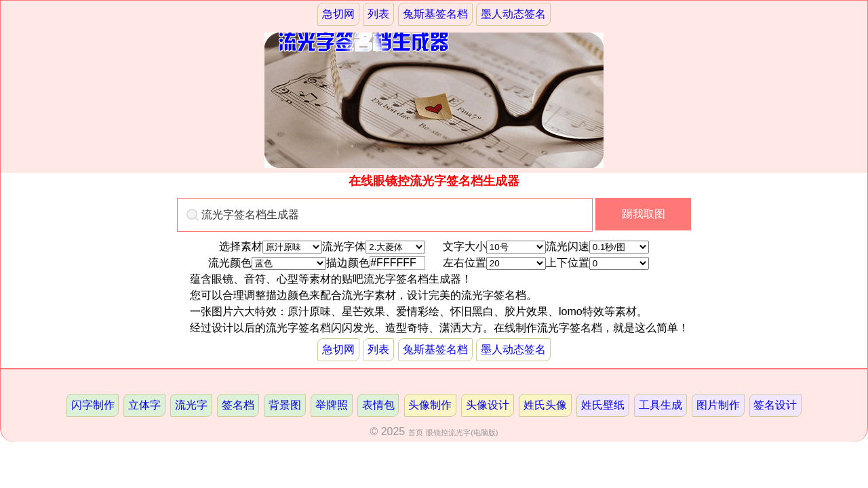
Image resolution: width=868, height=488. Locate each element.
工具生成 (660, 405)
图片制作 (718, 405)
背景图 (285, 405)
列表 (378, 14)
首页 (416, 432)
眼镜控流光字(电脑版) (462, 432)
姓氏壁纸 (603, 405)
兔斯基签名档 (435, 14)
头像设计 (488, 405)
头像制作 (430, 405)
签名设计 (775, 405)
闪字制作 (93, 405)
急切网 (338, 14)
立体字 (144, 405)
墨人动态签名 (513, 14)
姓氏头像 (545, 405)
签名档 (238, 405)
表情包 (378, 405)
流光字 (191, 405)
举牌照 (332, 405)
